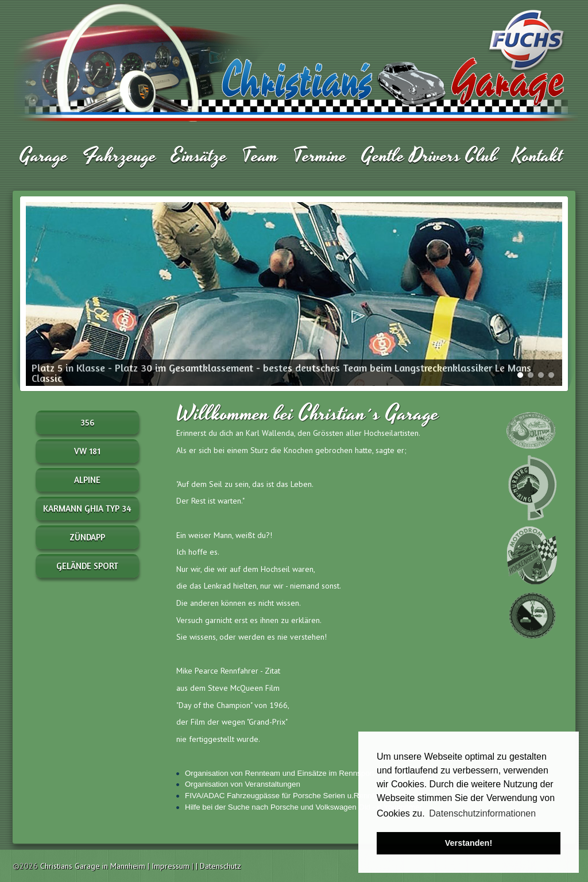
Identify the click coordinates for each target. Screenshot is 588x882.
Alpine (87, 480)
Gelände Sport (87, 566)
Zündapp (87, 537)
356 (87, 422)
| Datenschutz (218, 866)
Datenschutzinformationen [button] (482, 813)
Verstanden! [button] (469, 843)
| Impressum (170, 866)
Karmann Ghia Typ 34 (87, 508)
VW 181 (87, 451)
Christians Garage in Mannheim (93, 866)
